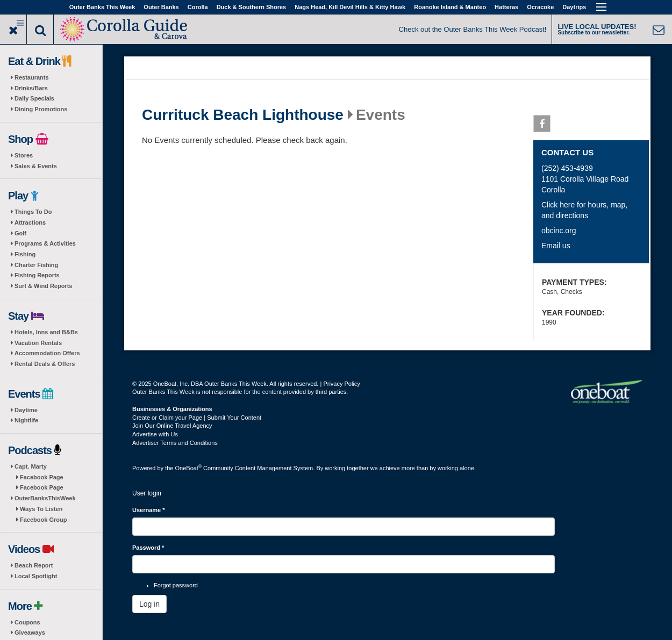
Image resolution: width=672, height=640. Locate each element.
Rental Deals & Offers (45, 364)
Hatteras (506, 7)
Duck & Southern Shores (252, 7)
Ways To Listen (41, 509)
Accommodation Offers (47, 353)
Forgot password (176, 585)
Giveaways (30, 632)
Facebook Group (43, 520)
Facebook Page (42, 477)
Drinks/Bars (31, 88)
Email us (556, 246)
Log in (149, 604)
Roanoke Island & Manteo (450, 7)
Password (148, 548)
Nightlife (26, 420)
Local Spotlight (36, 576)
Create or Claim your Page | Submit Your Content (197, 418)
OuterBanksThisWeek (45, 498)
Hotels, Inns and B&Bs (46, 332)
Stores (24, 155)
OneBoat (189, 468)
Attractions (30, 222)
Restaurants (32, 77)
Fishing (25, 254)
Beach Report (34, 565)
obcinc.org (559, 231)
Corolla (198, 7)
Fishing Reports (37, 275)
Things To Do (33, 212)
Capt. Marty (31, 466)
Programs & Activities (45, 243)
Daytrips (574, 7)
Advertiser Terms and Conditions (175, 443)
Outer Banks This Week (102, 7)
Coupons (27, 622)
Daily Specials (34, 98)
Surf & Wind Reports (43, 286)
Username (149, 510)
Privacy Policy (341, 384)
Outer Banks (161, 7)
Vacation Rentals (38, 343)
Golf (20, 233)
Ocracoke (540, 7)
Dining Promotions (41, 109)
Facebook (542, 126)
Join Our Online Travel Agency (172, 426)
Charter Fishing (36, 265)
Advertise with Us (155, 434)
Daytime (26, 410)
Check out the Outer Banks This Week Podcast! (473, 29)
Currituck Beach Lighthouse (243, 115)
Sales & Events (36, 166)
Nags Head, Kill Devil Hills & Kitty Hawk (350, 7)
